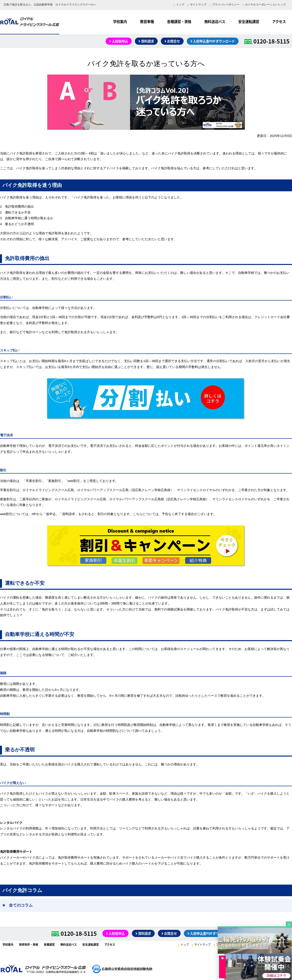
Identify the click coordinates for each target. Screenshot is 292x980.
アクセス (279, 22)
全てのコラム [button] (17, 904)
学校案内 (120, 22)
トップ (180, 4)
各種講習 (49, 945)
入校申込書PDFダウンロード (214, 41)
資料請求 (147, 41)
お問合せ (173, 41)
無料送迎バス (215, 22)
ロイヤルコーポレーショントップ (265, 4)
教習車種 (147, 22)
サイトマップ (198, 4)
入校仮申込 (120, 41)
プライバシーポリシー (226, 4)
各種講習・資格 (179, 22)
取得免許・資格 (29, 945)
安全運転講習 (249, 22)
